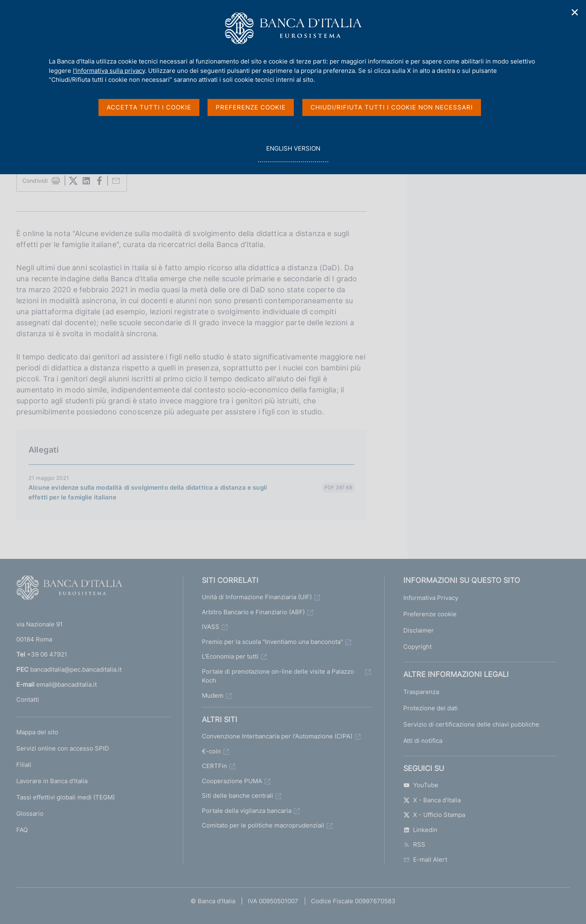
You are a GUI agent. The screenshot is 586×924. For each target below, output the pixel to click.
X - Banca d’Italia (432, 800)
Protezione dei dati (431, 708)
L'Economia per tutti (230, 656)
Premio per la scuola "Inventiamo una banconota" (272, 642)
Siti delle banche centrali (237, 796)
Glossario (30, 813)
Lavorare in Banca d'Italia (52, 781)
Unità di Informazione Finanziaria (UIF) (257, 597)
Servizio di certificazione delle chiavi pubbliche (471, 724)
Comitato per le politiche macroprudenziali (263, 825)
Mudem (213, 695)
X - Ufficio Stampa (434, 815)
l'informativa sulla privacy (109, 71)
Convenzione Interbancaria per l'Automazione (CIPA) (277, 736)
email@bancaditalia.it (67, 684)
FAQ (22, 830)
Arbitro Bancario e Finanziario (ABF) (253, 612)
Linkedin (420, 830)
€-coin (211, 751)
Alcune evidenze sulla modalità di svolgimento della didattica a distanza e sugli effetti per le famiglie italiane (148, 492)
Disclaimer (419, 630)
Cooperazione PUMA (232, 781)
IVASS (211, 627)
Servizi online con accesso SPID (63, 748)
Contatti (28, 700)
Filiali (24, 765)
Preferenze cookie (430, 614)
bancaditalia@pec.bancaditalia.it (76, 669)
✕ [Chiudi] (575, 12)
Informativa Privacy (431, 598)
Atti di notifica (423, 741)
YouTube (421, 785)
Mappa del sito (37, 732)
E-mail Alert (425, 859)
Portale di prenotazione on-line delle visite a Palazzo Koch (278, 676)
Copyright (418, 647)
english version (293, 153)
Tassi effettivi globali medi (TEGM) (66, 797)
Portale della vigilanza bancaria (247, 811)
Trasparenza (421, 692)
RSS (414, 844)
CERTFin (214, 766)
